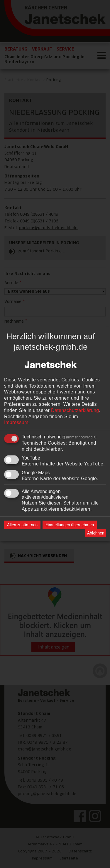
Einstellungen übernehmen (70, 525)
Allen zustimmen (22, 525)
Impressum (16, 422)
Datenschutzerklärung (75, 410)
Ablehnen (96, 533)
